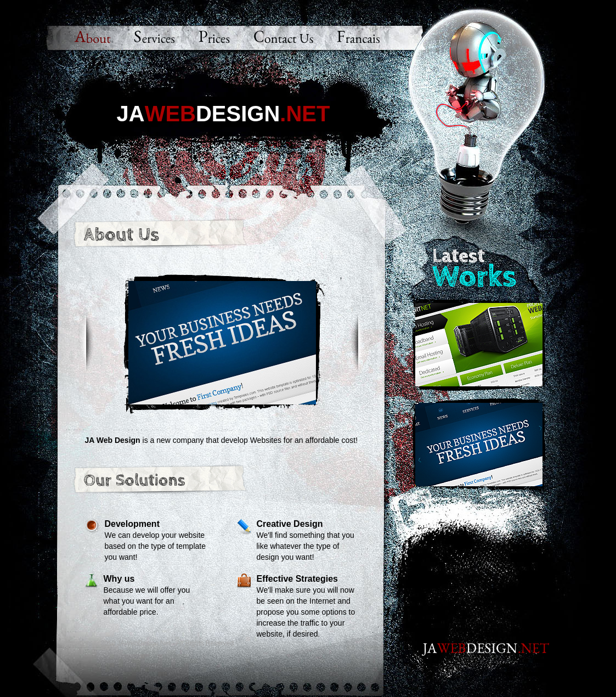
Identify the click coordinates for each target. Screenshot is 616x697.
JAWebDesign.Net (143, 643)
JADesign (224, 113)
